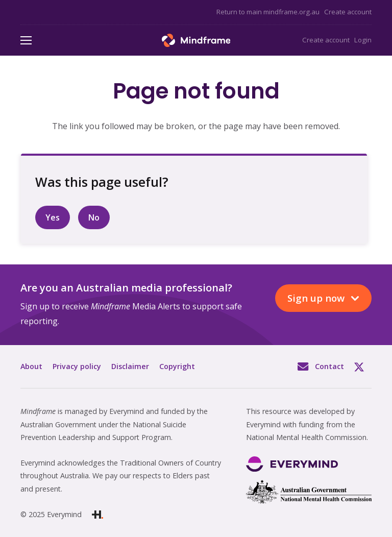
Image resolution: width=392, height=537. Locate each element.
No (94, 217)
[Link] (196, 40)
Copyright (177, 366)
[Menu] (26, 40)
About (31, 366)
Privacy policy (77, 366)
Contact (329, 366)
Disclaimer (130, 366)
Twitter (363, 367)
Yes (53, 217)
